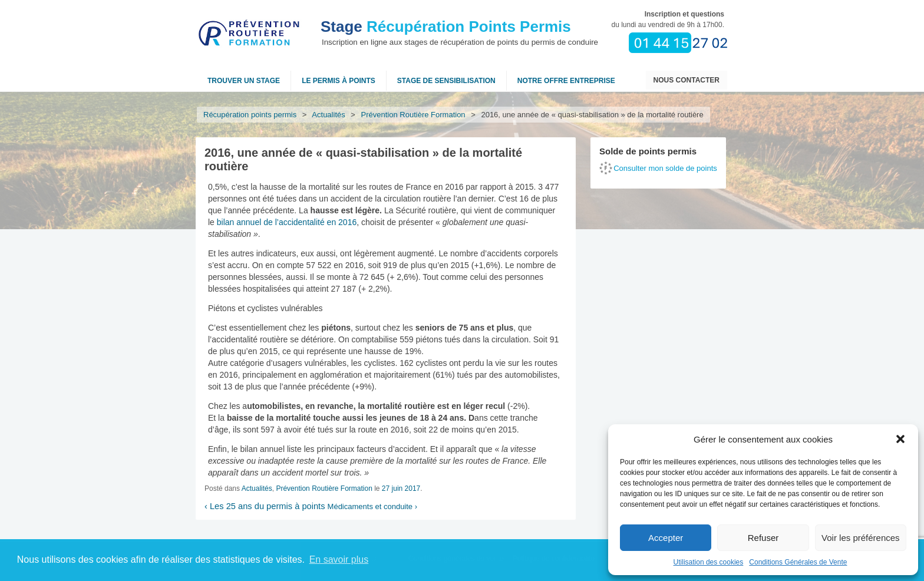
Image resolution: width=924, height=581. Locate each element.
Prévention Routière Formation (413, 115)
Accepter (666, 538)
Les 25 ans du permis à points (265, 506)
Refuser (763, 538)
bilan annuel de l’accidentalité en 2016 (287, 222)
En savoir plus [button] (339, 559)
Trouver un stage (244, 81)
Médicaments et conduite (372, 506)
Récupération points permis (250, 115)
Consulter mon (665, 168)
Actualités (329, 115)
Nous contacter (687, 80)
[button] (900, 439)
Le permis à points (339, 81)
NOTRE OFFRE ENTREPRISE (566, 81)
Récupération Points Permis (446, 27)
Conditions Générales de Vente (798, 562)
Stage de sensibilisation (446, 81)
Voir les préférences (861, 538)
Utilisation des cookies (709, 562)
